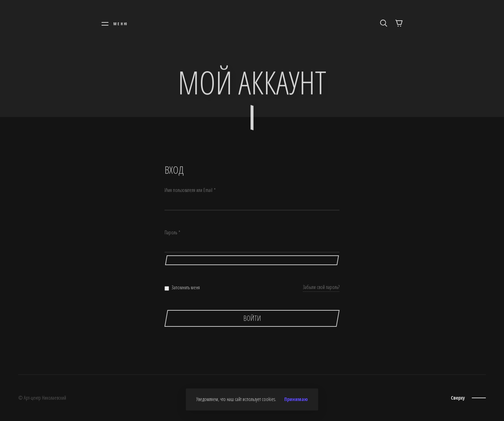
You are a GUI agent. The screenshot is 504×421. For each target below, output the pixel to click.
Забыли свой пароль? (321, 287)
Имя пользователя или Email (190, 190)
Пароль (172, 233)
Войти (252, 318)
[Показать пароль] (252, 260)
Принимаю (296, 399)
